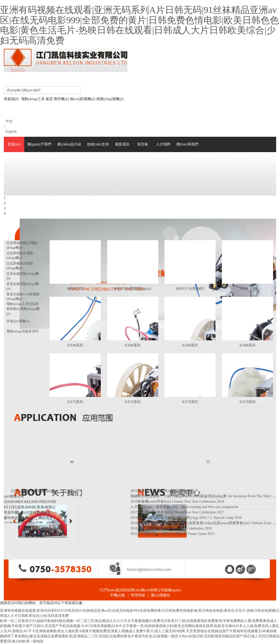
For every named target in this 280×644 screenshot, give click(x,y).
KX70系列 (190, 402)
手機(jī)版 (117, 595)
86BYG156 (75, 289)
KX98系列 (248, 289)
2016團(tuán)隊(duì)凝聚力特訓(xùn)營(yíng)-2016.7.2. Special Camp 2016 (186, 518)
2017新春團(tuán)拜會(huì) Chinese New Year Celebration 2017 (177, 512)
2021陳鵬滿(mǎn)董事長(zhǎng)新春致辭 (162, 491)
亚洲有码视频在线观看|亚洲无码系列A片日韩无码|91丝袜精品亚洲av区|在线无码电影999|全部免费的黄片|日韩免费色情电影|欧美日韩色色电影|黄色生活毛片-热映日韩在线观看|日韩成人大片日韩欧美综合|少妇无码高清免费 (139, 25)
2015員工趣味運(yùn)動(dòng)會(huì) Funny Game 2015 (172, 534)
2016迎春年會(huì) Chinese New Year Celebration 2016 (171, 528)
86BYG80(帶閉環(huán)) (133, 289)
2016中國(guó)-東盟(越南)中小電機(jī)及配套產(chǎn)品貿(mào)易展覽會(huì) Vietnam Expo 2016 (205, 523)
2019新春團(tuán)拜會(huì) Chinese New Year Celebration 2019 (177, 502)
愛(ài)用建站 (160, 595)
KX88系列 (133, 345)
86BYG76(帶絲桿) (190, 289)
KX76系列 (75, 402)
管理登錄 (138, 595)
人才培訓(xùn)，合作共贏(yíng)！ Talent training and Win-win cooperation (184, 507)
